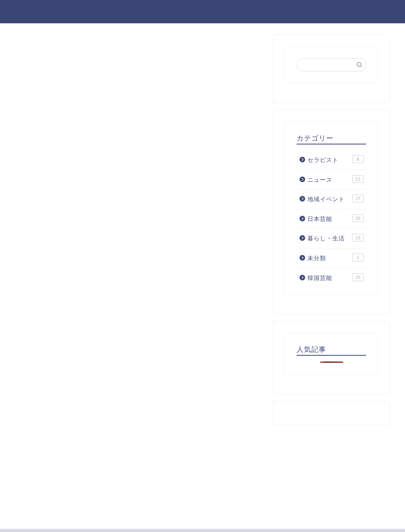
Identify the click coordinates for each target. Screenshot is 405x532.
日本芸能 (336, 218)
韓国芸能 (336, 277)
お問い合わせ (373, 12)
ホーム (284, 12)
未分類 (336, 257)
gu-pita (26, 11)
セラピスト (336, 159)
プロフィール (324, 12)
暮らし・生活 (336, 238)
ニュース (336, 179)
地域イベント (336, 198)
